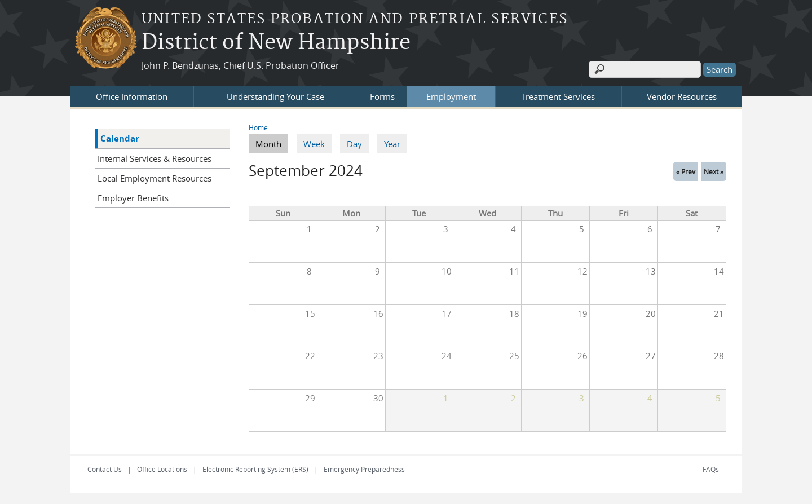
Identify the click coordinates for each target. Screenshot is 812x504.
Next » (714, 171)
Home (258, 127)
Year (392, 144)
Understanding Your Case (275, 96)
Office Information (132, 96)
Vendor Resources (682, 96)
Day (354, 144)
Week (314, 144)
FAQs (711, 469)
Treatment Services (558, 96)
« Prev (686, 171)
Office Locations (162, 469)
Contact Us (105, 469)
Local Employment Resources (155, 178)
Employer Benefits (133, 198)
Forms (382, 96)
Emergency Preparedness (364, 469)
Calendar (120, 138)
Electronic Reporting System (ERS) (255, 469)
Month (272, 143)
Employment (451, 96)
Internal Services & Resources (155, 158)
